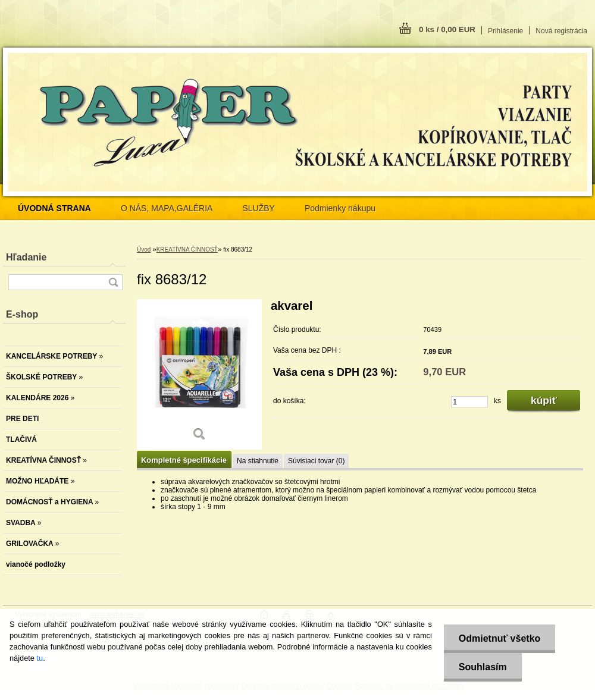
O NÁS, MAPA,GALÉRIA (167, 208)
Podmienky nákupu (340, 208)
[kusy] (469, 402)
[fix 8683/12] (199, 374)
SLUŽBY (258, 208)
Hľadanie (26, 257)
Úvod (144, 249)
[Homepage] (54, 208)
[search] (113, 282)
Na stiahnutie (258, 461)
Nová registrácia (561, 31)
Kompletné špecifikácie (184, 460)
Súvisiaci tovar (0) (316, 461)
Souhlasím (483, 667)
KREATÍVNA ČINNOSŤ (187, 249)
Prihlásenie (505, 31)
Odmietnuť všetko (500, 638)
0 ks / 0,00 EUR (447, 29)
